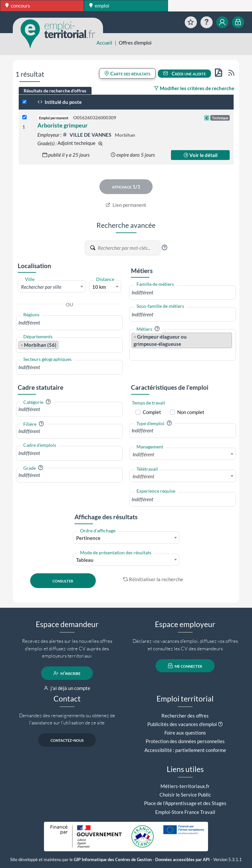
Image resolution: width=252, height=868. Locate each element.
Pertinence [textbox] (88, 538)
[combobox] (52, 286)
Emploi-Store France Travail (185, 812)
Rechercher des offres (185, 716)
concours (18, 6)
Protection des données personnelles (185, 741)
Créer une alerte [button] (184, 73)
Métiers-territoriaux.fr (185, 786)
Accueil (104, 43)
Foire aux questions (185, 733)
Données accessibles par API (182, 860)
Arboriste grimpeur (63, 125)
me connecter (185, 666)
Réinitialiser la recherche (153, 579)
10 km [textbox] (99, 287)
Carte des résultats (127, 73)
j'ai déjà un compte (67, 688)
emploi (99, 6)
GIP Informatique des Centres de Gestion (113, 860)
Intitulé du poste (60, 102)
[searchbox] (69, 323)
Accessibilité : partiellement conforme (185, 750)
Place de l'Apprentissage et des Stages (185, 803)
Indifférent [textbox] (143, 454)
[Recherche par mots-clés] (129, 248)
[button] (164, 247)
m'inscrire (67, 673)
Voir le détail (200, 155)
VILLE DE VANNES (87, 135)
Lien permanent (126, 205)
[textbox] (52, 287)
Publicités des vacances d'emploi (182, 724)
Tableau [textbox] (85, 560)
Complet (152, 412)
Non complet (191, 412)
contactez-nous (67, 740)
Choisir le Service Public (185, 795)
